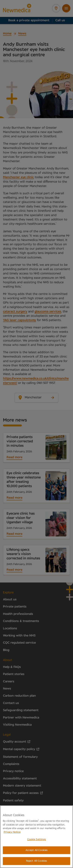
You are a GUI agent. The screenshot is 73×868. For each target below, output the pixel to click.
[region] (36, 837)
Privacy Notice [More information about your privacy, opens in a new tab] (12, 832)
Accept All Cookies (36, 850)
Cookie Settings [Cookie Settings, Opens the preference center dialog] (37, 840)
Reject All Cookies (36, 861)
